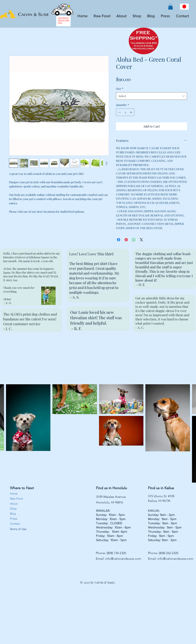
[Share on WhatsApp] (134, 240)
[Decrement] (119, 112)
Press (14, 519)
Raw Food (16, 499)
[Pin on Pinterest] (126, 240)
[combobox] (151, 96)
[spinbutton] (125, 112)
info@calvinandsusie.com (123, 559)
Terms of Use (18, 529)
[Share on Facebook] (119, 240)
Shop (13, 509)
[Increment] (131, 112)
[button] (170, 7)
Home (14, 494)
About (14, 504)
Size (120, 89)
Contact (15, 524)
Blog (13, 514)
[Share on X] (141, 240)
